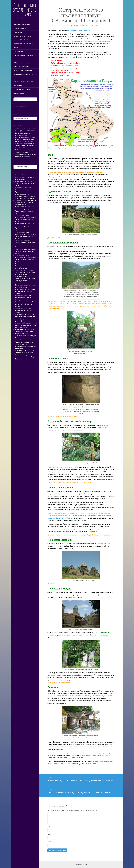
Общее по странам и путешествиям (23, 70)
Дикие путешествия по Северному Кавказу (26, 291)
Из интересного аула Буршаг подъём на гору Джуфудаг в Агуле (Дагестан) (26, 325)
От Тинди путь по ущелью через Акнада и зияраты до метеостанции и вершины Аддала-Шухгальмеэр (26, 334)
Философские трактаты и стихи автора (24, 82)
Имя (49, 826)
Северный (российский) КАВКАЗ (22, 36)
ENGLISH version (18, 86)
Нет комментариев (93, 26)
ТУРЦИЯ (16, 48)
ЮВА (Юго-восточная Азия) (21, 63)
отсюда (79, 150)
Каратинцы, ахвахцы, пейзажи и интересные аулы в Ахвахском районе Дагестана (25, 139)
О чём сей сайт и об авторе (21, 29)
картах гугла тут (74, 494)
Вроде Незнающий (21, 181)
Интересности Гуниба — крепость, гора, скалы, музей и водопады (25, 203)
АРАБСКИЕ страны (18, 51)
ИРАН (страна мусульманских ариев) (23, 55)
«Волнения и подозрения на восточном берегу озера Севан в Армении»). (87, 41)
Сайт (49, 842)
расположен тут (105, 425)
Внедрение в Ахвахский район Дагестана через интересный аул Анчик (25, 146)
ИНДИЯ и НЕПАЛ (18, 59)
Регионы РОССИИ (18, 32)
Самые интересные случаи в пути (23, 67)
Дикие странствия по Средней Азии (23, 44)
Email (50, 834)
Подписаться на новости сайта (22, 25)
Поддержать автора (19, 93)
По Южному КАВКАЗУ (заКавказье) (23, 40)
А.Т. (86, 864)
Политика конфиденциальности (22, 89)
